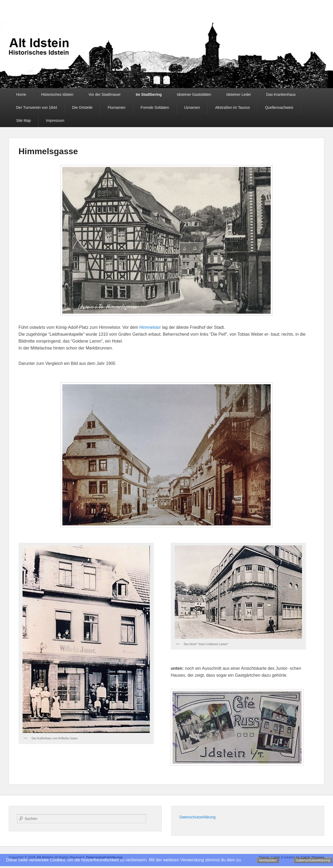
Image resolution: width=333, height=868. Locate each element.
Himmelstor (150, 327)
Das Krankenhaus (281, 94)
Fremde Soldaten (155, 107)
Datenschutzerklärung (198, 817)
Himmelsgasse (48, 151)
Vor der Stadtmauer (105, 94)
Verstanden (268, 860)
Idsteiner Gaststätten (194, 94)
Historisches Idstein (57, 94)
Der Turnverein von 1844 (37, 107)
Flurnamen (117, 107)
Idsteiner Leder (238, 94)
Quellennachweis (279, 107)
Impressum (55, 120)
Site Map (23, 120)
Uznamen (192, 107)
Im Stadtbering (149, 94)
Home (21, 94)
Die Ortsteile (82, 107)
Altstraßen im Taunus (232, 107)
